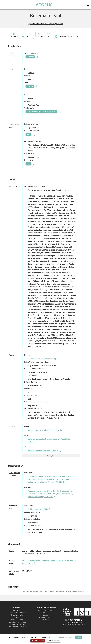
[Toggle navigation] (88, 5)
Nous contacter (17, 623)
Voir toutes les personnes (54, 595)
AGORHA (45, 5)
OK (79, 637)
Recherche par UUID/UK (17, 631)
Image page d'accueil (17, 628)
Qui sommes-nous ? (45, 614)
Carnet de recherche (45, 621)
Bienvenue (17, 614)
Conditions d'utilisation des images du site (45, 24)
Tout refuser (38, 641)
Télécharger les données (61, 40)
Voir (51, 459)
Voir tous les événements (32, 595)
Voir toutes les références (76, 595)
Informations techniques (17, 616)
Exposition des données (17, 626)
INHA (45, 616)
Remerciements (17, 619)
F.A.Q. (17, 621)
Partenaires (45, 623)
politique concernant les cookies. (60, 637)
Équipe (45, 619)
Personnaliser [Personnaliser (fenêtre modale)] (54, 641)
